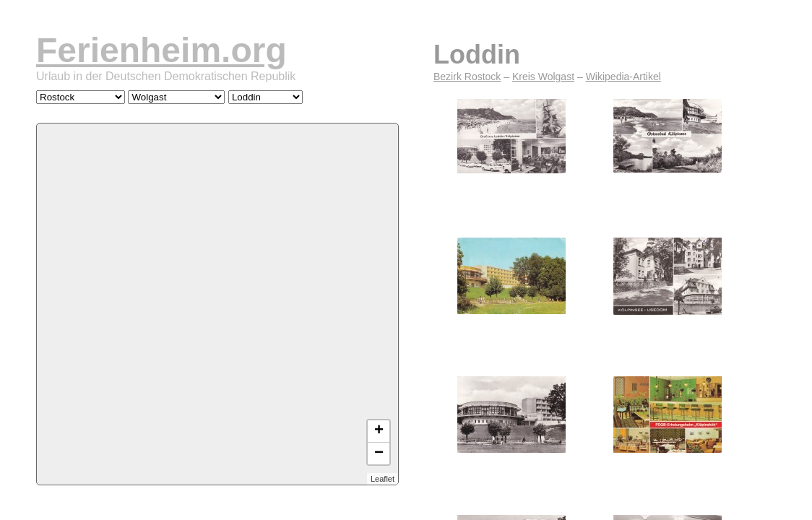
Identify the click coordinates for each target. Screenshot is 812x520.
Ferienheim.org (161, 50)
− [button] (379, 454)
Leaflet (383, 479)
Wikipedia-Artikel (623, 77)
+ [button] (379, 431)
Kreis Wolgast (543, 77)
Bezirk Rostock (467, 77)
